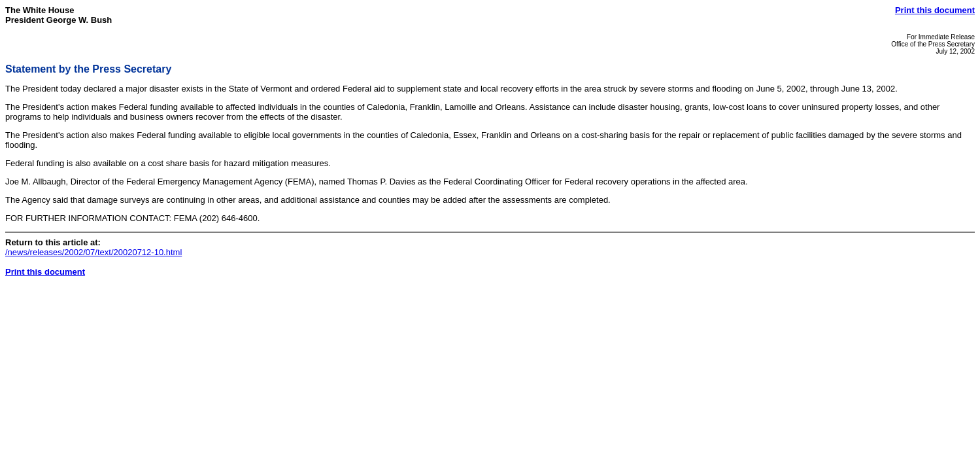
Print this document (935, 10)
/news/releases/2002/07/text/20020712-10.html (93, 252)
